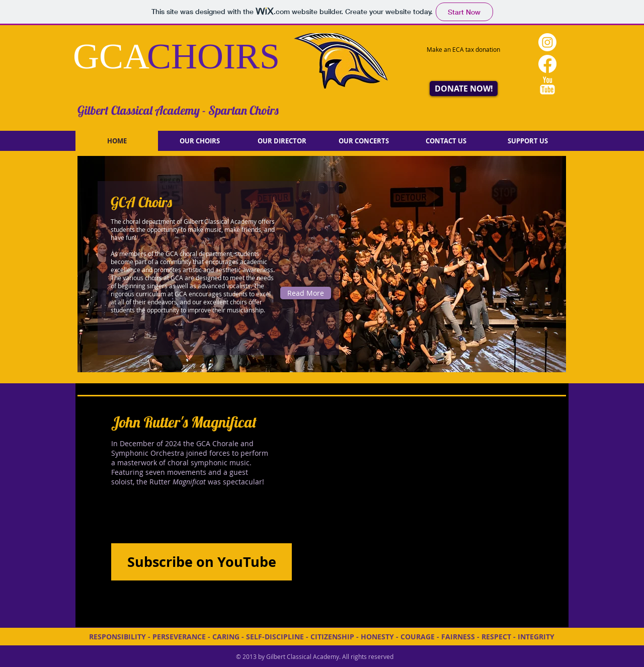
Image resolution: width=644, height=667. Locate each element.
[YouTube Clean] (547, 86)
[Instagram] (547, 42)
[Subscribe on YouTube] (202, 562)
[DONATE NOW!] (464, 89)
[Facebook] (547, 64)
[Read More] (306, 293)
